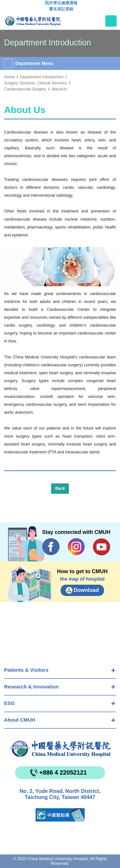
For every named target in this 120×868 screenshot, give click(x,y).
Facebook (51, 547)
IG (76, 547)
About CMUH (20, 720)
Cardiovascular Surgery (25, 89)
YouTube (101, 547)
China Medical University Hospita (60, 749)
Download (86, 590)
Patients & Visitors (26, 670)
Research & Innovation (31, 687)
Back (60, 488)
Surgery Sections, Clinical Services (35, 83)
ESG (9, 703)
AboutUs (59, 89)
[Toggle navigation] (111, 21)
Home (9, 77)
